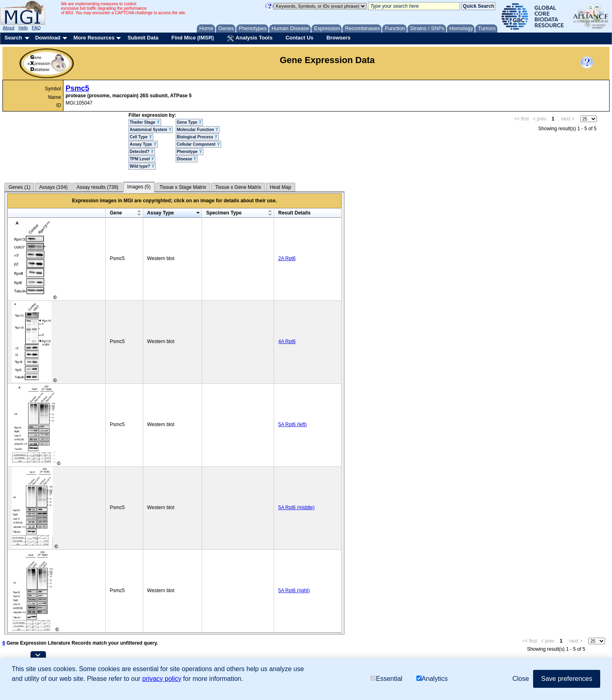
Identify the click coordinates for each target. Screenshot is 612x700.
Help (23, 28)
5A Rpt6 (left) (292, 424)
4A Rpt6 (287, 341)
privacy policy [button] (162, 679)
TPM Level (142, 159)
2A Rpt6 (287, 258)
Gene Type (189, 122)
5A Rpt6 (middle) (296, 507)
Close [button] (521, 679)
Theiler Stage (145, 122)
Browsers (339, 38)
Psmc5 (77, 88)
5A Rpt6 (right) (294, 591)
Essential (386, 679)
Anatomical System (151, 130)
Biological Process (197, 137)
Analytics (432, 679)
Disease (187, 159)
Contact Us (299, 38)
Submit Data (143, 38)
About (9, 28)
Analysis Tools (250, 38)
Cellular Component (198, 144)
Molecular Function (198, 130)
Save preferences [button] (567, 679)
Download (48, 38)
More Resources (94, 38)
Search (13, 38)
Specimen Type (224, 213)
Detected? (142, 152)
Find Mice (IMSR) (193, 38)
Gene (116, 213)
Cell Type (141, 137)
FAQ (36, 28)
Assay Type (143, 144)
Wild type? (142, 166)
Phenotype (189, 152)
